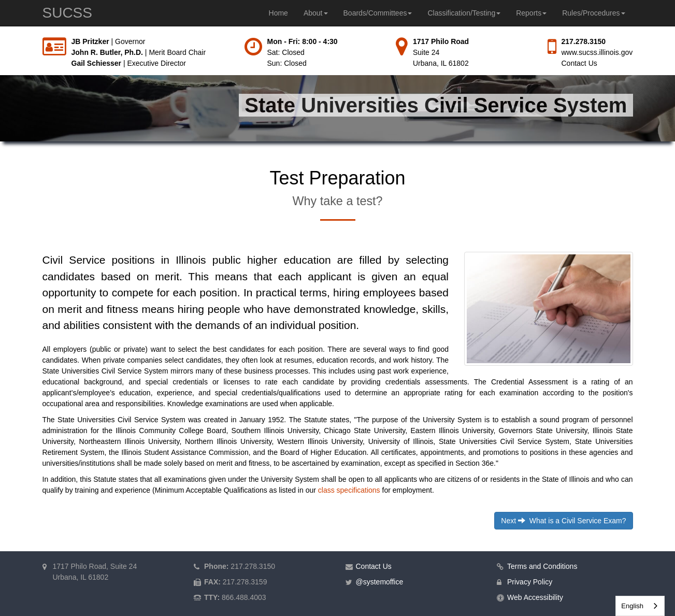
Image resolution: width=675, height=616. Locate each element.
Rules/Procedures (593, 13)
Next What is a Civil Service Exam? (563, 521)
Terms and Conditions (542, 566)
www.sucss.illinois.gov (597, 52)
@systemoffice (380, 582)
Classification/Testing (464, 13)
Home (278, 13)
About (316, 13)
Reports (531, 13)
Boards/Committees (378, 13)
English (632, 606)
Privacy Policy (530, 582)
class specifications (349, 490)
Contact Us (579, 63)
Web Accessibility (535, 597)
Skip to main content (0, 37)
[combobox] (640, 606)
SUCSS (67, 13)
